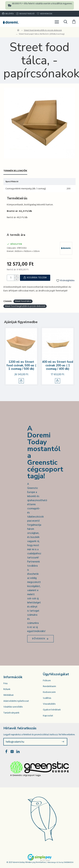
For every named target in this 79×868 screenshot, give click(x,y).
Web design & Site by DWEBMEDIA (60, 862)
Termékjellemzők (15, 171)
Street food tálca (23, 301)
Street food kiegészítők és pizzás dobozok (43, 30)
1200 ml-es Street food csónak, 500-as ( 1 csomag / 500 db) (21, 365)
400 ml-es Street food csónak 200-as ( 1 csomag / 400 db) (58, 365)
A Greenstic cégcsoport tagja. (26, 775)
